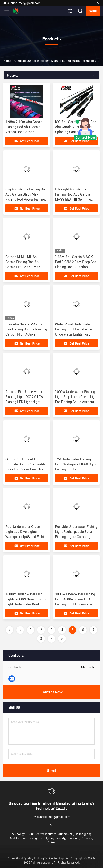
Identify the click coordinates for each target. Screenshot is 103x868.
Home (7, 61)
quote (93, 11)
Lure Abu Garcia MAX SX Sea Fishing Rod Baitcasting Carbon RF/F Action (26, 329)
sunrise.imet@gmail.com (22, 3)
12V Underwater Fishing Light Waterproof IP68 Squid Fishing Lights (76, 464)
